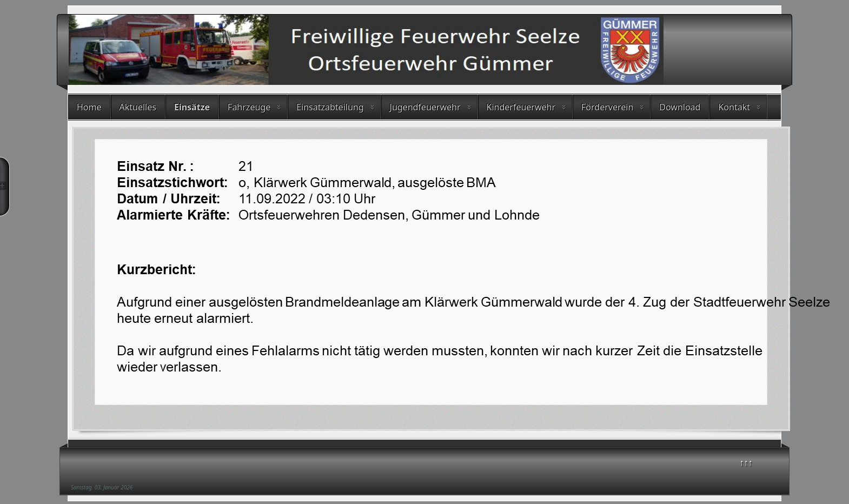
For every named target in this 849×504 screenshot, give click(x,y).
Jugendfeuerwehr (425, 107)
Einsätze (192, 107)
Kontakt (734, 107)
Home (89, 107)
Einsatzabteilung (330, 107)
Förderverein (607, 107)
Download (680, 107)
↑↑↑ (746, 462)
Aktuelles (138, 107)
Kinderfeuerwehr (521, 107)
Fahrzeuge (249, 107)
